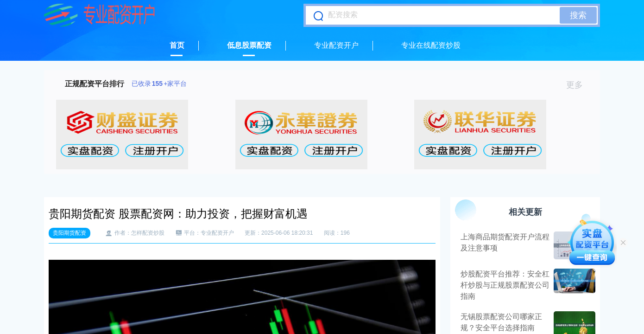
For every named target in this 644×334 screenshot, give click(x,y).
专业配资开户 (336, 45)
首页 (177, 45)
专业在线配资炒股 (431, 45)
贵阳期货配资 (69, 233)
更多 (578, 85)
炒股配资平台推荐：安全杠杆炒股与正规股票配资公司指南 (505, 285)
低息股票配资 (249, 45)
